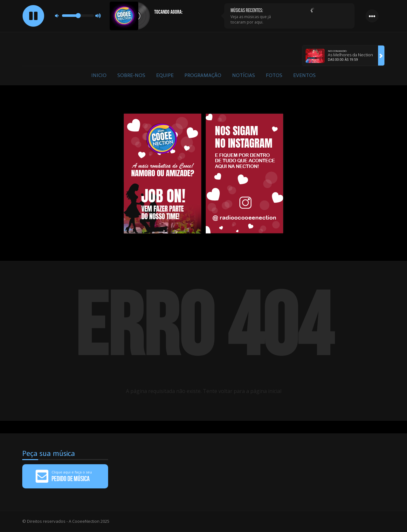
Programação (203, 75)
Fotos (274, 75)
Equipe (165, 75)
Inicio (99, 75)
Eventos (304, 75)
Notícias (244, 75)
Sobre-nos (131, 75)
